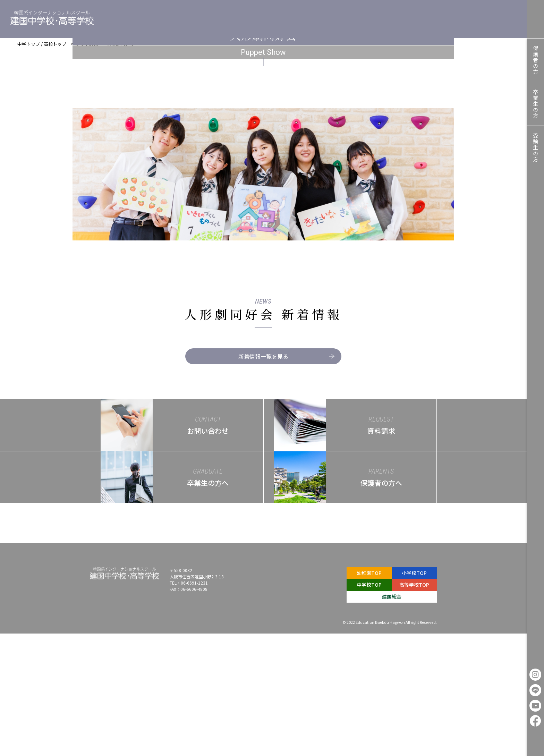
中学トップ (29, 47)
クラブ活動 (87, 47)
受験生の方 (535, 148)
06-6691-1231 (194, 705)
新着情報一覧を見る (281, 479)
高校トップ (55, 47)
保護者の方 (535, 60)
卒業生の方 (535, 104)
